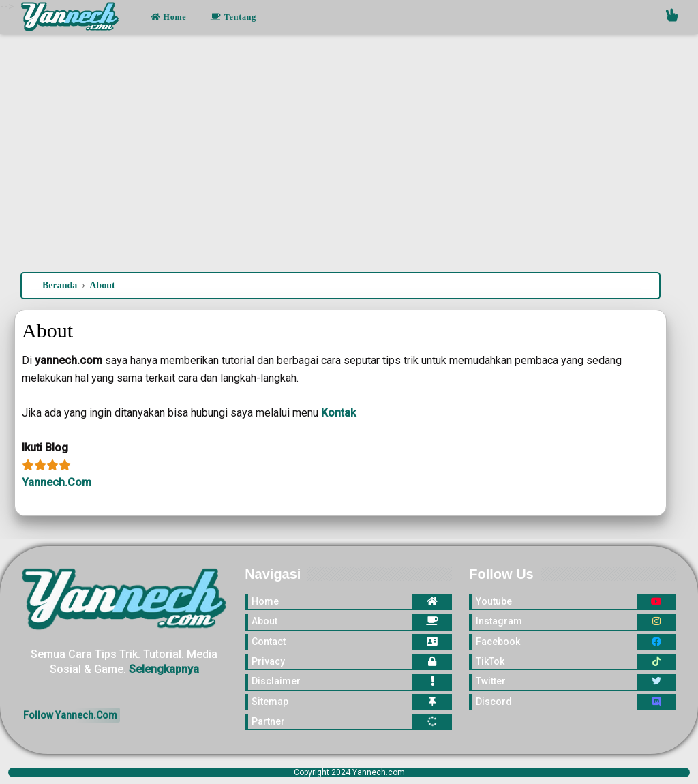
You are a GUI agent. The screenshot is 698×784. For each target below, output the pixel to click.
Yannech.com (379, 772)
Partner (268, 721)
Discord (494, 702)
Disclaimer (276, 681)
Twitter (491, 681)
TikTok (490, 661)
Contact (269, 642)
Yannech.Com (57, 482)
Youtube (494, 601)
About (264, 621)
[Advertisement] (349, 156)
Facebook (498, 642)
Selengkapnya (164, 669)
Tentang (233, 17)
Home (168, 17)
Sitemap (270, 702)
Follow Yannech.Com (70, 715)
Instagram (499, 621)
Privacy (268, 661)
